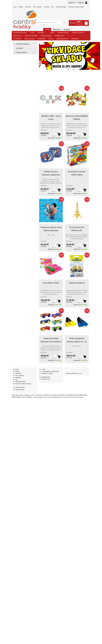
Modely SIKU (59, 36)
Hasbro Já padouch (77, 283)
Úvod (15, 7)
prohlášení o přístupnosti (51, 371)
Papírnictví (57, 29)
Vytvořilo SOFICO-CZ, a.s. (74, 373)
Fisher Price (17, 36)
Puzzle (51, 39)
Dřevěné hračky (63, 32)
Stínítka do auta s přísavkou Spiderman (51, 173)
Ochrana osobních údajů (76, 7)
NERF (52, 32)
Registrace (72, 3)
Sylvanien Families (31, 36)
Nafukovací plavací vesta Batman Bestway (51, 229)
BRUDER (41, 32)
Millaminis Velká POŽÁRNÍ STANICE (77, 118)
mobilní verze (46, 379)
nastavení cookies (47, 373)
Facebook (28, 7)
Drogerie (67, 29)
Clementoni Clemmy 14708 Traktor (77, 173)
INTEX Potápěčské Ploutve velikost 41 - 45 (77, 340)
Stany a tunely (29, 39)
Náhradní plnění (61, 7)
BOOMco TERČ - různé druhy (51, 118)
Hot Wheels (17, 39)
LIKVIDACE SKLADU (20, 32)
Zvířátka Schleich (78, 32)
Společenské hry (62, 39)
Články (21, 7)
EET (53, 7)
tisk (44, 369)
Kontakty (47, 7)
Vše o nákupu (37, 7)
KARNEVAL (75, 39)
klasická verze (46, 377)
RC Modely (41, 39)
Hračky (47, 29)
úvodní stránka (20, 387)
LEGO (32, 32)
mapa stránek (20, 389)
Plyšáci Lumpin (46, 36)
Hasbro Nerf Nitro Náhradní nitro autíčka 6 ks (51, 340)
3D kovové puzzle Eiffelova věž (77, 229)
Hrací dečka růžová (51, 283)
